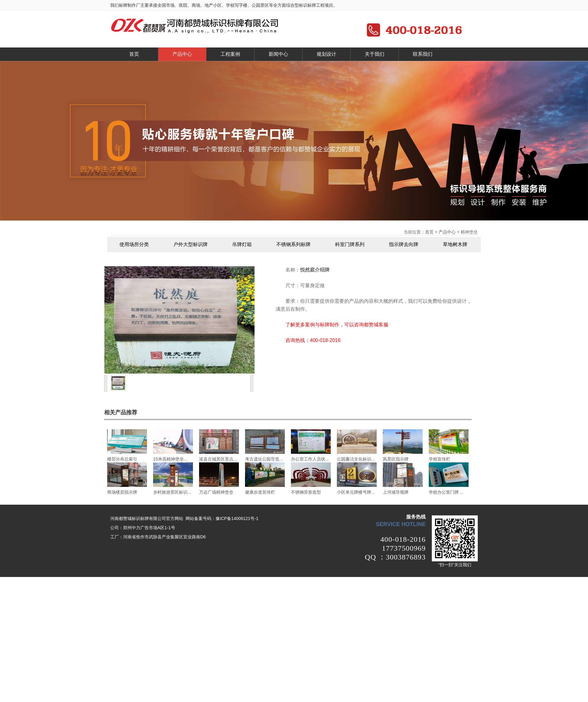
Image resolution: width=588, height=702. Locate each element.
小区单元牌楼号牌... (356, 492)
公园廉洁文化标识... (356, 459)
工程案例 (230, 54)
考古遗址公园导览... (264, 459)
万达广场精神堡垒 (216, 492)
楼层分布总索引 (122, 459)
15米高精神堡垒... (170, 459)
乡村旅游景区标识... (172, 492)
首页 (134, 54)
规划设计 (326, 54)
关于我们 (375, 54)
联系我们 (423, 54)
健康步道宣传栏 (260, 492)
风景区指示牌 (396, 459)
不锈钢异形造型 (306, 492)
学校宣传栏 (439, 459)
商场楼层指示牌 (122, 492)
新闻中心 (278, 54)
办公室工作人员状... (310, 459)
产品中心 (182, 54)
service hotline (401, 524)
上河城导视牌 (396, 492)
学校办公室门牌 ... (446, 492)
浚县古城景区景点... (218, 459)
